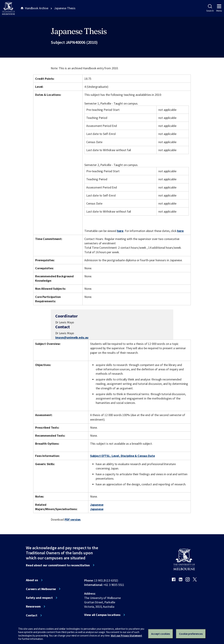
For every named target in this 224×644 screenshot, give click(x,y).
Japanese (97, 505)
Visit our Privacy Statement (126, 636)
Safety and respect (39, 598)
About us (32, 580)
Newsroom (33, 606)
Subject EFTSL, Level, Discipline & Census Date (122, 456)
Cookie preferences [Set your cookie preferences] (191, 634)
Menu (219, 8)
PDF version (73, 519)
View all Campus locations (102, 615)
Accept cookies (161, 634)
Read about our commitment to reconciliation (58, 565)
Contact (32, 615)
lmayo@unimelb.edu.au (72, 338)
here (120, 231)
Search (210, 8)
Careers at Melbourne (41, 589)
